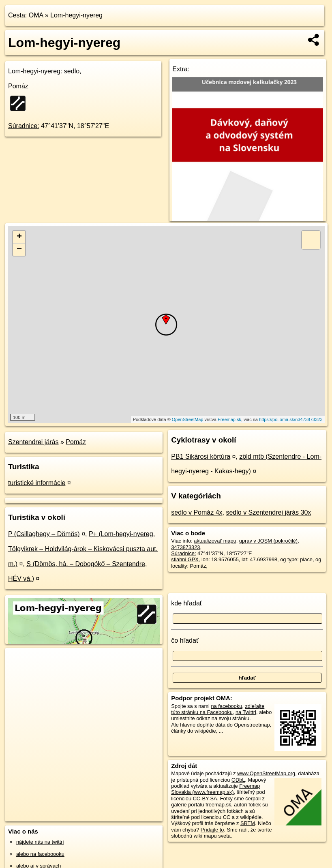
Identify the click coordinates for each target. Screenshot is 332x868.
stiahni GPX (185, 559)
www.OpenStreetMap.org (266, 773)
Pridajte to (212, 830)
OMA (36, 15)
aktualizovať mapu (215, 541)
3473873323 (185, 547)
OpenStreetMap (188, 419)
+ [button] (19, 237)
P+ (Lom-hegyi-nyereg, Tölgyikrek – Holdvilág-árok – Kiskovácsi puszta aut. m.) (83, 549)
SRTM (248, 823)
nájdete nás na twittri (40, 842)
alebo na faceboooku (40, 854)
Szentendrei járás (33, 442)
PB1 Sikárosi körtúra (201, 456)
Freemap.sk (229, 419)
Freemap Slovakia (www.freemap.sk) (215, 789)
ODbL (238, 780)
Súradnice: (24, 126)
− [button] (19, 250)
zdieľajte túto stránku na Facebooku (218, 709)
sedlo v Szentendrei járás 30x (268, 512)
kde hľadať (187, 603)
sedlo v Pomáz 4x (197, 512)
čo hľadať (185, 640)
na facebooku (226, 706)
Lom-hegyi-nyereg (76, 15)
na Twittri (246, 712)
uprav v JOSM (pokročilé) (268, 541)
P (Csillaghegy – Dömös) (44, 534)
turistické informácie (37, 483)
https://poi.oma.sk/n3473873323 (291, 419)
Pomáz (76, 442)
